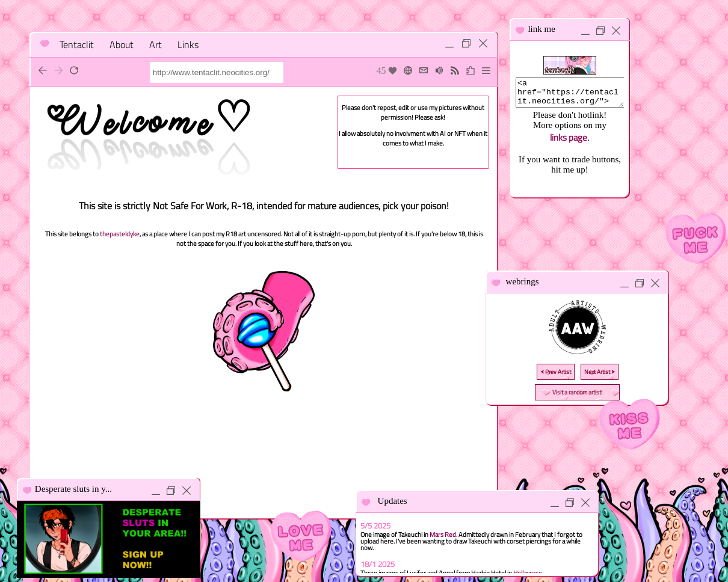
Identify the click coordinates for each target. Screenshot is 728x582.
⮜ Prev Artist (556, 372)
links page (569, 143)
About (122, 44)
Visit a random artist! (577, 392)
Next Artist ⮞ (600, 372)
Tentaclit (77, 44)
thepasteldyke (120, 234)
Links (188, 44)
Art (156, 44)
